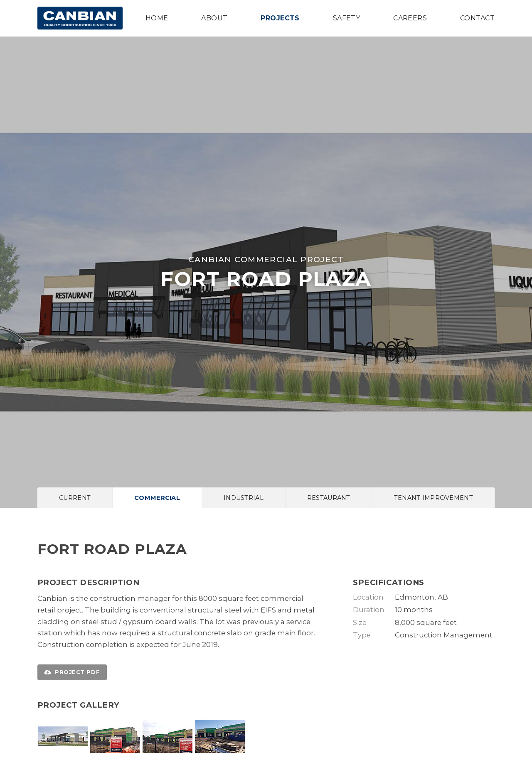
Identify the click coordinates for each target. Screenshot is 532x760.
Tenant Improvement (433, 498)
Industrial (244, 498)
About (214, 18)
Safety (347, 18)
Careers (410, 18)
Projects (280, 18)
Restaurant (329, 498)
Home (157, 18)
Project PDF (72, 672)
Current (75, 498)
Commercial (157, 498)
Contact (477, 18)
